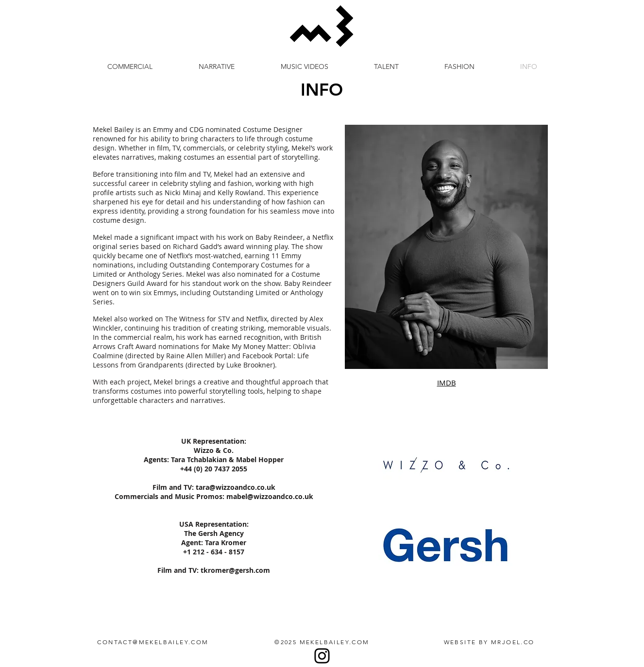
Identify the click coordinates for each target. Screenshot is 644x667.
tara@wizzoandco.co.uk (236, 487)
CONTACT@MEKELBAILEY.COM (153, 642)
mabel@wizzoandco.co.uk (270, 496)
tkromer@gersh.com (235, 570)
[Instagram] (322, 656)
